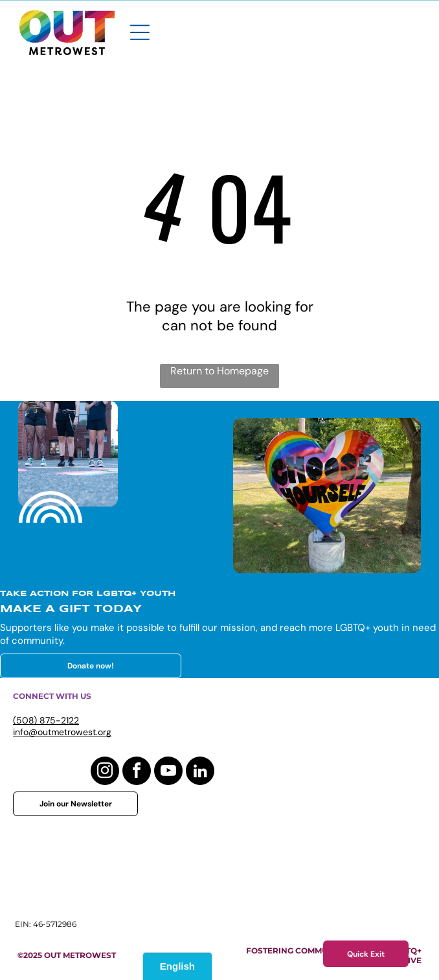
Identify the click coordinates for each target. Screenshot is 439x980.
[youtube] (168, 772)
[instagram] (105, 772)
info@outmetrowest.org (62, 732)
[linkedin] (200, 772)
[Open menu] (140, 32)
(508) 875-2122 (46, 720)
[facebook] (137, 772)
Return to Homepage (219, 371)
